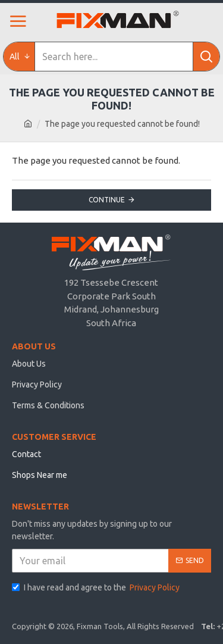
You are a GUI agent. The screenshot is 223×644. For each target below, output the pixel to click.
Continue (107, 200)
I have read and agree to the (97, 588)
